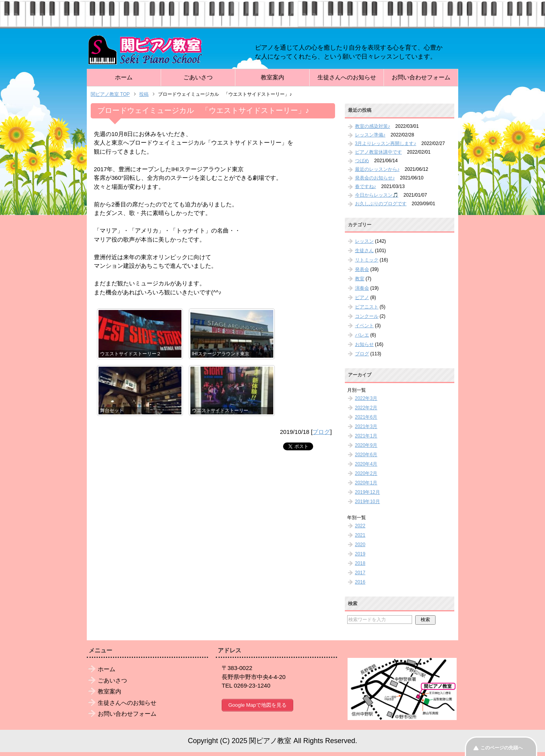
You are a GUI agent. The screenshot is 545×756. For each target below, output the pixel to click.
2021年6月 (366, 417)
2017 (360, 573)
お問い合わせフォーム (421, 77)
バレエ (362, 335)
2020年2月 (366, 473)
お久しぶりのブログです (381, 204)
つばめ (362, 161)
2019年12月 (368, 492)
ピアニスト (367, 307)
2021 (360, 535)
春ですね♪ (366, 186)
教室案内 (272, 77)
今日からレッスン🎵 (377, 195)
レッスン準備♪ (370, 135)
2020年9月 (366, 445)
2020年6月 (366, 455)
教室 (360, 279)
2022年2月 (366, 408)
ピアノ (362, 297)
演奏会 (362, 288)
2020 (360, 545)
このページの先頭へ (502, 748)
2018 (360, 563)
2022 (360, 526)
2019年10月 (368, 502)
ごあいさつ (198, 77)
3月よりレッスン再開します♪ (386, 143)
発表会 (362, 269)
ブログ (321, 432)
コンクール (367, 316)
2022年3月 (366, 398)
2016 (360, 582)
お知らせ (364, 344)
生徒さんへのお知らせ (347, 77)
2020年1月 (366, 483)
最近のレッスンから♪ (377, 169)
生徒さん (364, 251)
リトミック (367, 260)
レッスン (364, 241)
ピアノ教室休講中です (378, 152)
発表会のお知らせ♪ (375, 178)
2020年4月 (366, 464)
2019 (360, 554)
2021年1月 (366, 436)
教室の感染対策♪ (373, 126)
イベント (364, 326)
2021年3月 (366, 426)
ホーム (124, 77)
